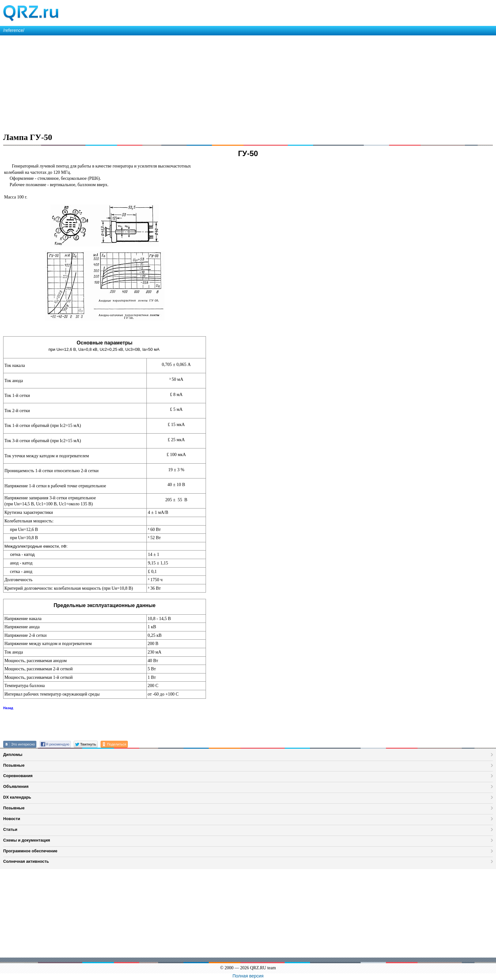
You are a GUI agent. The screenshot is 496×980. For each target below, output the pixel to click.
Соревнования (18, 776)
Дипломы (13, 755)
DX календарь (17, 797)
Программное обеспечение (30, 851)
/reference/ (14, 30)
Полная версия (248, 976)
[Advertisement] (190, 83)
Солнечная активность (26, 861)
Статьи (10, 829)
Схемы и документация (27, 840)
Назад (8, 708)
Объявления (16, 786)
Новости (12, 819)
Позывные (14, 765)
